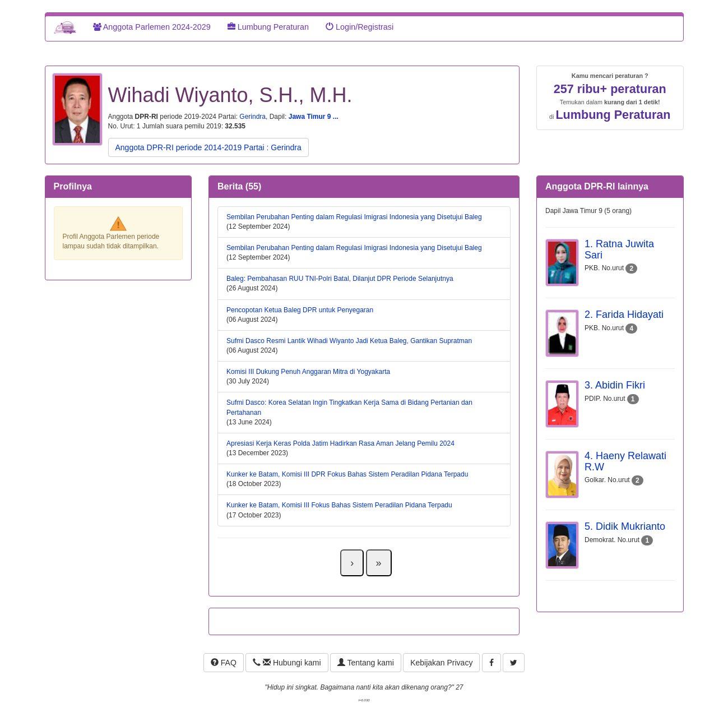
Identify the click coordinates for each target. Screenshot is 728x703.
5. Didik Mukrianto (625, 526)
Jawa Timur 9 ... (314, 117)
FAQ (224, 663)
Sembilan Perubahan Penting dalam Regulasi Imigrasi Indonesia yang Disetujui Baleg (354, 217)
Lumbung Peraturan (268, 27)
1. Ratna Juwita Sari (619, 249)
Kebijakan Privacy (441, 663)
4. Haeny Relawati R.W (625, 461)
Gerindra (252, 117)
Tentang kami (366, 663)
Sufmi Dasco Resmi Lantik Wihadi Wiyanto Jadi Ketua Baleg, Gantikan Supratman (349, 341)
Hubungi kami (287, 663)
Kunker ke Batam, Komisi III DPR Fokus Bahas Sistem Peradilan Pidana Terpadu (347, 474)
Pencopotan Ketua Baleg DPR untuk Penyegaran (300, 310)
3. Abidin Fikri (615, 385)
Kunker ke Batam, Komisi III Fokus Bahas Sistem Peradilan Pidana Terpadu (339, 505)
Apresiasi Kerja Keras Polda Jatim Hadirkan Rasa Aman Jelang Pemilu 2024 (340, 443)
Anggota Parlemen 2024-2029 (152, 27)
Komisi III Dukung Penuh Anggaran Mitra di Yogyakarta (308, 372)
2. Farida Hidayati (624, 314)
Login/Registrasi (360, 27)
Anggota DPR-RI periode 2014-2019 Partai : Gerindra (208, 147)
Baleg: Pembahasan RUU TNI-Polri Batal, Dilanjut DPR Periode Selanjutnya (340, 279)
